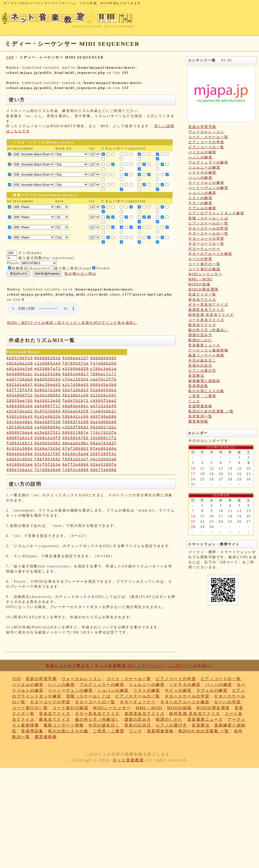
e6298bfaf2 (48, 369)
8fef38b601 (76, 449)
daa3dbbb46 (103, 422)
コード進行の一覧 (204, 264)
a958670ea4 (20, 433)
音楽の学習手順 (202, 127)
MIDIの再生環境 (203, 289)
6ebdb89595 (103, 358)
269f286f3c (103, 454)
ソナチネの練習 (202, 173)
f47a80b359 (103, 364)
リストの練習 (200, 198)
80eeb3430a (20, 454)
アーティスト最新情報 (208, 350)
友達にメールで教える (68, 665)
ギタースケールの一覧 (208, 234)
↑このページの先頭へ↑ (191, 665)
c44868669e (48, 427)
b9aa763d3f (103, 443)
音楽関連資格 (200, 406)
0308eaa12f (76, 358)
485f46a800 (103, 417)
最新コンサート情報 (206, 355)
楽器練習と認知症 (204, 381)
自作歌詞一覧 (200, 416)
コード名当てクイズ (206, 320)
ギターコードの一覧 (206, 244)
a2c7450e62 (76, 385)
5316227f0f (48, 454)
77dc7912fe (103, 433)
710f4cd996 (76, 470)
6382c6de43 (20, 417)
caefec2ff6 (103, 379)
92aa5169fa (103, 465)
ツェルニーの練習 (204, 167)
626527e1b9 (48, 390)
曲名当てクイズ (202, 325)
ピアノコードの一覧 (206, 147)
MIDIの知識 (199, 284)
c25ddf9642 (76, 427)
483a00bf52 (20, 395)
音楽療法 (196, 376)
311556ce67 (103, 395)
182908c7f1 (103, 438)
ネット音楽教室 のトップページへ (129, 665)
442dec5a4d (76, 454)
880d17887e (76, 433)
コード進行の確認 (204, 269)
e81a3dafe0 (20, 369)
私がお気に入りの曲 (206, 391)
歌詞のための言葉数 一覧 (211, 411)
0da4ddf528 (48, 422)
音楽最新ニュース (204, 345)
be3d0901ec (20, 374)
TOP (10, 57)
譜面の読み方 (200, 335)
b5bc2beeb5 (48, 385)
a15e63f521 (48, 433)
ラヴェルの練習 (202, 208)
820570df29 (20, 358)
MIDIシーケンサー (205, 274)
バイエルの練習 (202, 152)
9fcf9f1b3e (48, 465)
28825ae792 (20, 401)
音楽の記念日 (200, 366)
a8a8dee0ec (76, 406)
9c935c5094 (20, 449)
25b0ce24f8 (48, 438)
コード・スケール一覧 (208, 137)
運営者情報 (198, 421)
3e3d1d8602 (48, 395)
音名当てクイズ (202, 300)
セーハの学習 (200, 259)
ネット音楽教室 (128, 760)
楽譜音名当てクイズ (206, 310)
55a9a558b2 (103, 390)
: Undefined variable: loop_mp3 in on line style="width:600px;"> (43, 309)
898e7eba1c (20, 470)
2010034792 (76, 438)
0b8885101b (48, 358)
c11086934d (48, 364)
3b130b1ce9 (76, 395)
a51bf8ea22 (20, 411)
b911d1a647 (20, 385)
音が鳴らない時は (80, 274)
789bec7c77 (103, 374)
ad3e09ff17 (48, 406)
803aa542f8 (76, 411)
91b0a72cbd (48, 449)
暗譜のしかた (200, 340)
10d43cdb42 (20, 459)
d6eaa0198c (76, 443)
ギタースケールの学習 (208, 228)
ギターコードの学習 (206, 239)
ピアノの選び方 (202, 371)
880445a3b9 (103, 385)
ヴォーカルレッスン (206, 132)
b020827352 (103, 427)
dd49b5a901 (48, 443)
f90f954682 (48, 459)
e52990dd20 (76, 369)
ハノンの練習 (200, 157)
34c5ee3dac (20, 422)
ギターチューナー (204, 249)
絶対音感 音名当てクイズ (211, 315)
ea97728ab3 (20, 379)
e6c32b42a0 (103, 459)
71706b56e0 (48, 470)
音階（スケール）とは (208, 218)
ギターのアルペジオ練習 (210, 254)
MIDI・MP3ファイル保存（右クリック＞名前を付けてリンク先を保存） (72, 323)
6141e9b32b (48, 417)
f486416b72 (20, 443)
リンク (194, 401)
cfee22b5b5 (76, 379)
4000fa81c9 (20, 438)
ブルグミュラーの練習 (208, 162)
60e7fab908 (103, 470)
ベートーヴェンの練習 (208, 188)
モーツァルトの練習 (206, 183)
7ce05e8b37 (103, 411)
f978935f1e (76, 364)
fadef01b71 (76, 401)
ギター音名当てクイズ (208, 305)
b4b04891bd (20, 406)
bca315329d (48, 374)
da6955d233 (48, 379)
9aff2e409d (76, 465)
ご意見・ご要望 (202, 396)
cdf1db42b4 (20, 427)
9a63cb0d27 (76, 374)
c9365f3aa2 (103, 401)
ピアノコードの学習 (206, 142)
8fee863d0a (103, 449)
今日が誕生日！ (202, 360)
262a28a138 (20, 364)
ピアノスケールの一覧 (208, 223)
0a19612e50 (48, 401)
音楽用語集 (198, 386)
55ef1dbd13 (76, 390)
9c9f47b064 (48, 411)
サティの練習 (200, 203)
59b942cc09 (76, 417)
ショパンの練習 (202, 193)
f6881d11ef (76, 459)
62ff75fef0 (20, 390)
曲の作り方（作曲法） (208, 330)
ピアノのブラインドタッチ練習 (216, 213)
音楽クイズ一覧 (202, 294)
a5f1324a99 (103, 406)
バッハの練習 (200, 178)
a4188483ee (20, 465)
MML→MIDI (200, 279)
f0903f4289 (76, 422)
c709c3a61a (103, 369)
